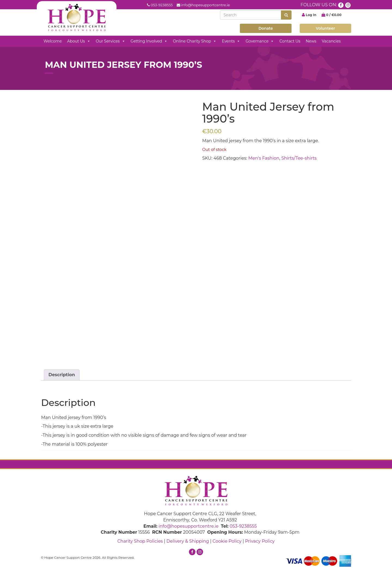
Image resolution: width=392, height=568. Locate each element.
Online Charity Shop (195, 41)
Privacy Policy (260, 541)
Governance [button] (260, 41)
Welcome (53, 41)
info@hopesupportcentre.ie (205, 5)
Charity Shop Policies (140, 541)
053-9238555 (162, 5)
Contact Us (290, 41)
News (311, 41)
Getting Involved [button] (149, 41)
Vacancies (331, 41)
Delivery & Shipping (188, 541)
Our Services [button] (111, 41)
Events (231, 41)
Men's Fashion (264, 158)
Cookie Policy (227, 541)
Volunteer (325, 28)
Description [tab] (62, 375)
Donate (266, 28)
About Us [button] (79, 41)
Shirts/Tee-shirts (299, 158)
